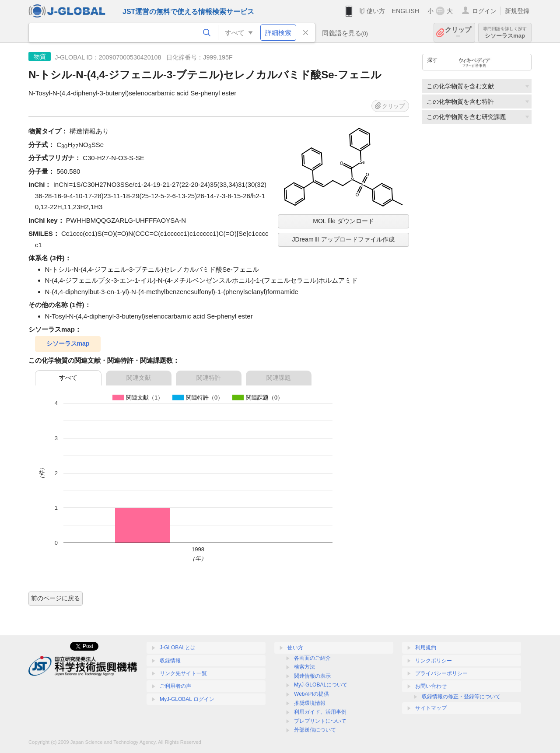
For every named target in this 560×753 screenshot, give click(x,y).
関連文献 (139, 378)
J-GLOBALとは (178, 648)
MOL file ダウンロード (343, 221)
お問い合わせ (431, 686)
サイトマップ (431, 708)
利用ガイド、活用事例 (320, 712)
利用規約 (426, 648)
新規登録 (517, 11)
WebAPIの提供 (311, 694)
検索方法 (304, 667)
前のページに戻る (56, 598)
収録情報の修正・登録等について (461, 697)
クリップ (458, 33)
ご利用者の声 (175, 686)
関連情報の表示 (312, 676)
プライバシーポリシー (441, 673)
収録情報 (170, 661)
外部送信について (315, 730)
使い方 (376, 11)
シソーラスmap (505, 33)
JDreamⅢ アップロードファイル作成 (344, 239)
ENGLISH (405, 11)
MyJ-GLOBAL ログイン (187, 699)
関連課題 (279, 378)
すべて (68, 378)
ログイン (484, 11)
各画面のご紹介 (312, 658)
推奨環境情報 (310, 703)
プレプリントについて (320, 721)
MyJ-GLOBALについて (321, 685)
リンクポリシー (434, 661)
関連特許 (209, 378)
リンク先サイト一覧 (183, 673)
